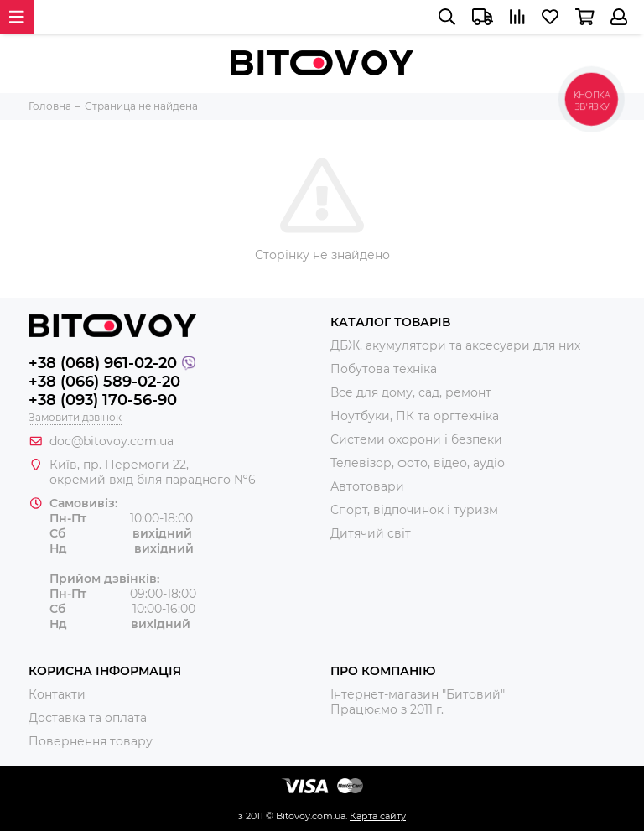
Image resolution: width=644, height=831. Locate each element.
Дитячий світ (371, 533)
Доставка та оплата (88, 718)
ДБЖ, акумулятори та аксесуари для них (455, 345)
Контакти (57, 694)
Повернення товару (91, 741)
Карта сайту (378, 816)
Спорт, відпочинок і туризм (414, 510)
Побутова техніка (384, 369)
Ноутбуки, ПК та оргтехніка (415, 416)
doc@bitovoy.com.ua (112, 441)
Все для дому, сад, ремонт (411, 392)
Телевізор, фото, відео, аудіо (418, 463)
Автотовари (367, 486)
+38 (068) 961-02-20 (103, 363)
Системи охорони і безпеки (416, 439)
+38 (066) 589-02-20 (104, 382)
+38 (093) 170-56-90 (103, 400)
